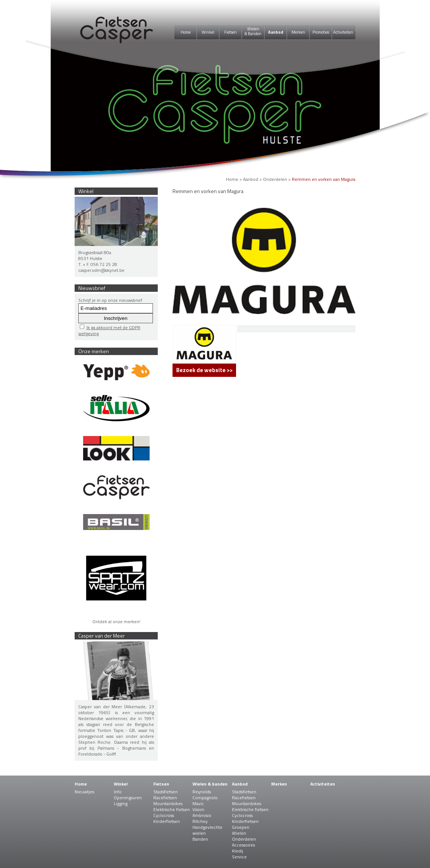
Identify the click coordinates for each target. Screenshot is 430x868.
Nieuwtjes (84, 792)
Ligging (121, 803)
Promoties (321, 32)
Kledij (238, 851)
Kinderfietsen (167, 821)
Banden (200, 839)
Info (118, 792)
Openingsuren (128, 798)
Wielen (239, 833)
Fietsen (231, 32)
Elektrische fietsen (172, 809)
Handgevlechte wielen (207, 830)
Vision (198, 809)
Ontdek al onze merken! (116, 622)
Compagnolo (205, 798)
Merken (298, 32)
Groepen (241, 827)
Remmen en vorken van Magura (324, 179)
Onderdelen (275, 179)
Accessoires (243, 845)
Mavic (198, 803)
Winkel (208, 32)
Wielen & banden (210, 784)
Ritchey (200, 821)
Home (186, 32)
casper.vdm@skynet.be (101, 270)
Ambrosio (202, 815)
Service (239, 857)
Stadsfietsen (165, 792)
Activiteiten (343, 32)
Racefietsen (165, 798)
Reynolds (202, 792)
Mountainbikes (168, 803)
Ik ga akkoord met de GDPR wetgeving (109, 330)
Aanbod (276, 32)
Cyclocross (164, 815)
